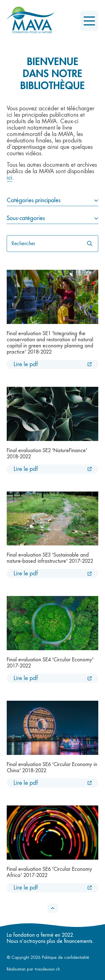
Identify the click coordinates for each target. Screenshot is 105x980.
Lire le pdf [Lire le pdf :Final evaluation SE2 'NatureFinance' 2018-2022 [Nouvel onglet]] (26, 469)
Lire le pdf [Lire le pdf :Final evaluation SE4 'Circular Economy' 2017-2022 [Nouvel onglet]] (26, 678)
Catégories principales (34, 200)
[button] (53, 908)
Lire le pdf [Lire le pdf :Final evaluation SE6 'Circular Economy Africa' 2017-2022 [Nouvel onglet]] (26, 888)
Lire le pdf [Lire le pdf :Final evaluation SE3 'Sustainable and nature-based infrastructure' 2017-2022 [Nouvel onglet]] (26, 574)
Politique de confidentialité (66, 958)
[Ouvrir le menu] (89, 21)
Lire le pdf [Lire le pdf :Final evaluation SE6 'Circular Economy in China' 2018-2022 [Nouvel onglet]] (26, 783)
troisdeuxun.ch (53, 969)
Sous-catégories (26, 218)
